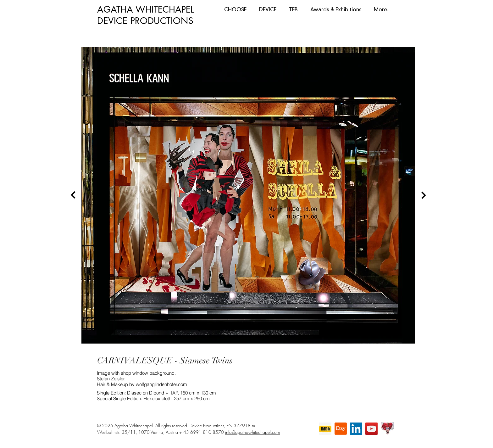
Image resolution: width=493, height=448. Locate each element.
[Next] (424, 195)
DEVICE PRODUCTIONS (145, 21)
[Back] (73, 195)
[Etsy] (341, 429)
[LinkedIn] (356, 429)
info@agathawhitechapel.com (252, 432)
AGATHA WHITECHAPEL (146, 9)
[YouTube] (371, 429)
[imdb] (325, 429)
